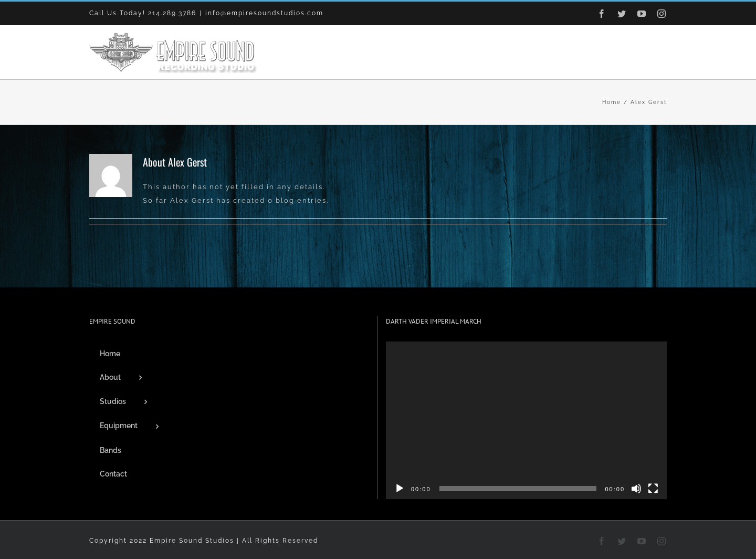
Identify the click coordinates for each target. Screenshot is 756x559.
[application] (526, 421)
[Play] (400, 489)
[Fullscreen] (653, 489)
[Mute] (636, 489)
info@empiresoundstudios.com (264, 13)
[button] (650, 52)
